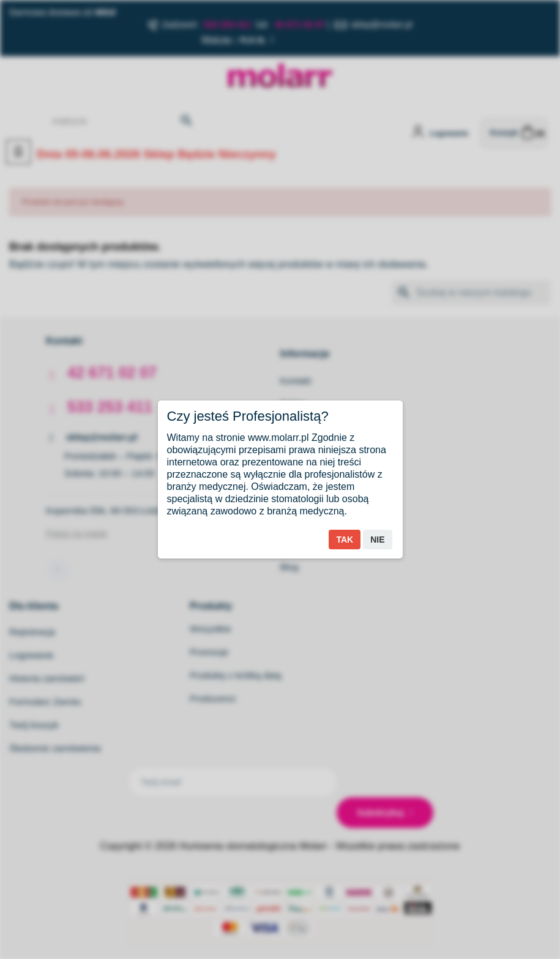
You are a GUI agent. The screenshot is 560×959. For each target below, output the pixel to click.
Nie (377, 540)
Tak (345, 540)
